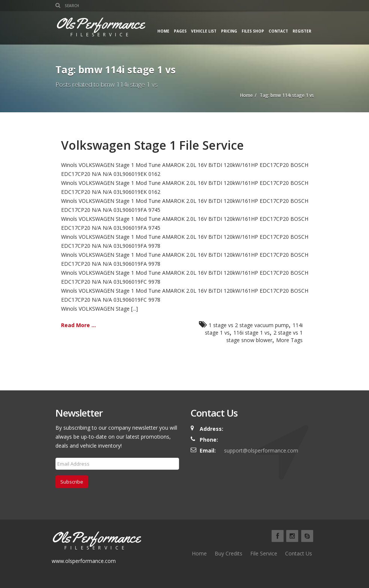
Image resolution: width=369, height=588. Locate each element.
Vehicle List (204, 31)
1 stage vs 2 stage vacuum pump (249, 325)
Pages (180, 31)
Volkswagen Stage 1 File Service (152, 145)
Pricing (229, 31)
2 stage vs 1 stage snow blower (264, 336)
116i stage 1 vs (252, 333)
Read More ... (78, 325)
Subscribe (72, 482)
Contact (278, 31)
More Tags (289, 340)
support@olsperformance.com (261, 450)
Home (163, 31)
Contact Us (299, 553)
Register (302, 31)
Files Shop (253, 31)
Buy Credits (229, 553)
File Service (264, 553)
